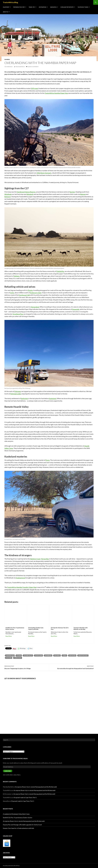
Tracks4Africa (20, 67)
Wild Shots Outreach (44, 173)
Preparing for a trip (19, 7)
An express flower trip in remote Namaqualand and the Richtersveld (36, 787)
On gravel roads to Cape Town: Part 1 (25, 798)
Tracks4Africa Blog (10, 2)
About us (6, 12)
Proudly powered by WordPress (11, 866)
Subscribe (8, 771)
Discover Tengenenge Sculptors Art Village (27, 667)
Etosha (19, 655)
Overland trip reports (67, 7)
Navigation (53, 7)
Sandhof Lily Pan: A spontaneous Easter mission (18, 818)
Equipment (6, 7)
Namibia (7, 59)
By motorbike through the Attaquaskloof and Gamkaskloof (71, 667)
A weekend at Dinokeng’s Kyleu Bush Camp (16, 814)
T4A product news (83, 7)
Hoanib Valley (28, 655)
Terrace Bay (18, 658)
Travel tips (32, 7)
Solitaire (9, 658)
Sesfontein (72, 655)
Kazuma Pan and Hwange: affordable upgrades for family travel (22, 825)
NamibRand (48, 655)
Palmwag (57, 655)
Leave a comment (33, 67)
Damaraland (10, 655)
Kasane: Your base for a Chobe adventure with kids (19, 828)
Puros (65, 655)
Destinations (43, 7)
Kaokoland (39, 655)
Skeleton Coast (83, 655)
